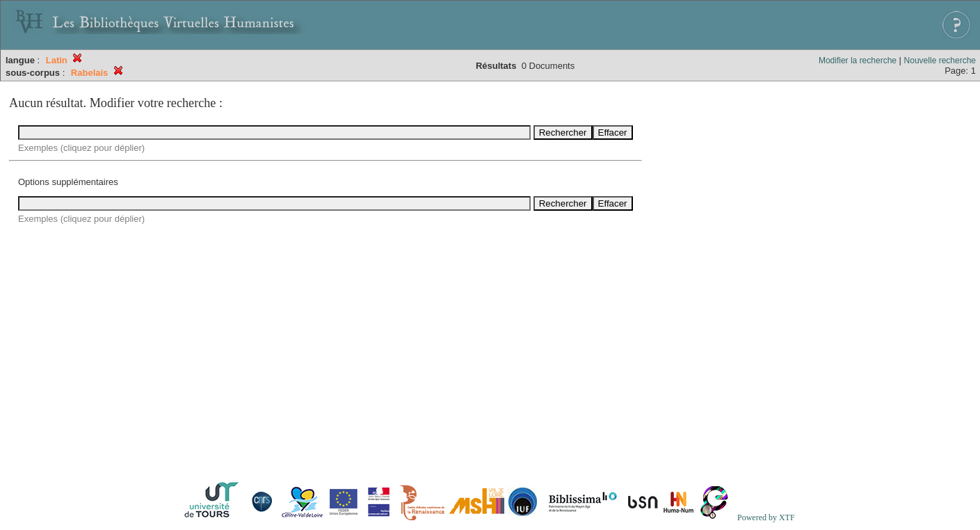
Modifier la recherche (858, 61)
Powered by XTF (766, 517)
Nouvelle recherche (940, 61)
